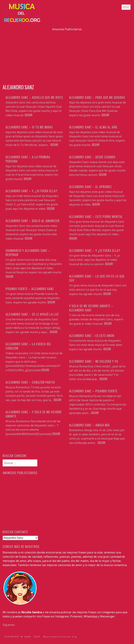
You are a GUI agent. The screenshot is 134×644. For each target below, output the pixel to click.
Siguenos (9, 625)
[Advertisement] (67, 56)
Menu (126, 7)
